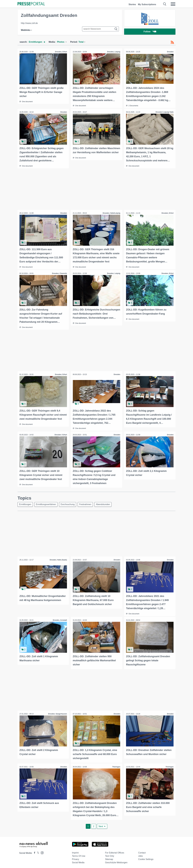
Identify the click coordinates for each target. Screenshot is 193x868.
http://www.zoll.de (29, 23)
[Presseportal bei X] (37, 852)
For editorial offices (115, 852)
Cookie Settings (146, 858)
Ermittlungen (25, 504)
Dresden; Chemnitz (59, 273)
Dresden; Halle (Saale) (58, 559)
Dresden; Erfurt (167, 213)
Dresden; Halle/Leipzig (111, 213)
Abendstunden (106, 504)
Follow (150, 32)
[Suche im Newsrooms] (100, 29)
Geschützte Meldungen (116, 861)
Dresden (170, 52)
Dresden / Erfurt (61, 434)
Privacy (76, 858)
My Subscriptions (147, 4)
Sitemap (109, 858)
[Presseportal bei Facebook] (34, 852)
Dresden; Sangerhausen (57, 713)
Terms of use (79, 855)
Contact (142, 852)
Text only (110, 855)
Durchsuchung (69, 504)
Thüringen (116, 766)
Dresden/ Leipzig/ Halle (164, 112)
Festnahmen (87, 504)
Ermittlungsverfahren (47, 504)
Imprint (75, 852)
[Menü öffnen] (173, 4)
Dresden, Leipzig (114, 52)
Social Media (78, 861)
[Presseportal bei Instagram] (41, 851)
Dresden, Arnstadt (60, 619)
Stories (132, 4)
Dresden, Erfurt (61, 52)
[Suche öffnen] (165, 4)
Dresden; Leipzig (114, 273)
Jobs (140, 855)
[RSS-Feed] (172, 42)
